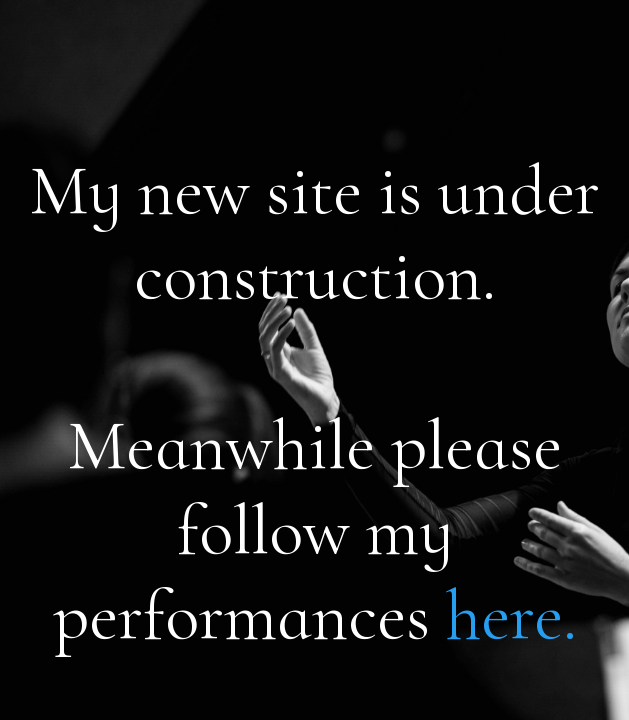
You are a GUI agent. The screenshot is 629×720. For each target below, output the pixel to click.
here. (511, 615)
